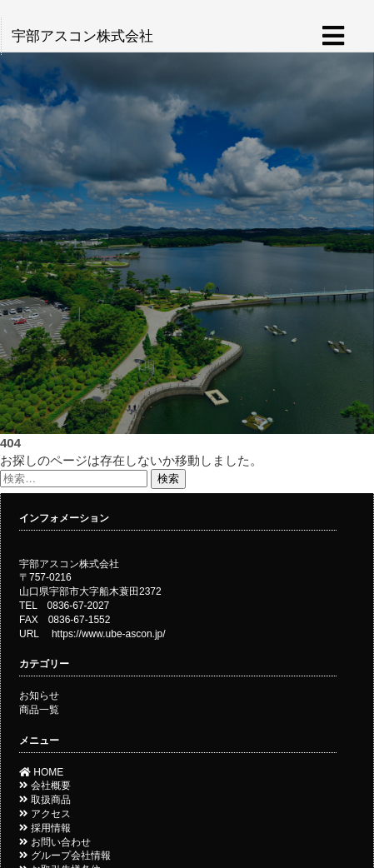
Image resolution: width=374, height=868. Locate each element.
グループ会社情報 (65, 856)
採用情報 (45, 828)
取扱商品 (45, 800)
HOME (41, 772)
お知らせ (39, 696)
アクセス (45, 814)
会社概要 (45, 786)
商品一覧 (39, 710)
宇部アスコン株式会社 (82, 36)
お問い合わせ (55, 842)
